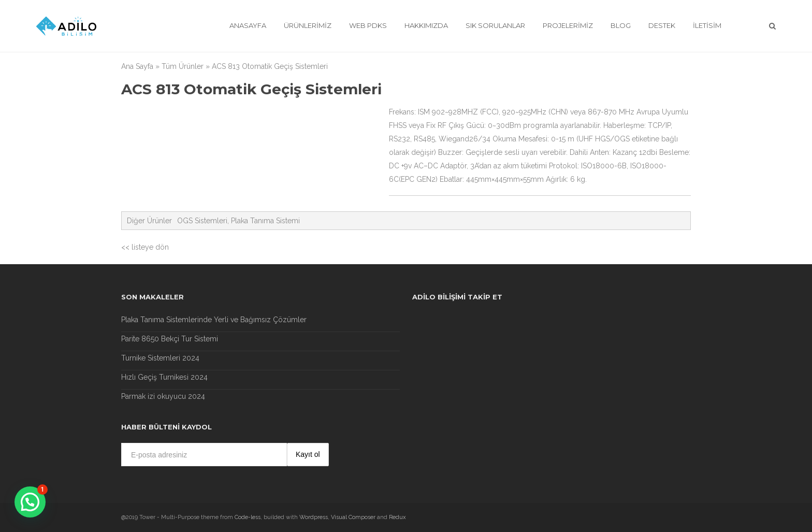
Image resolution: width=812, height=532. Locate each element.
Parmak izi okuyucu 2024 (163, 396)
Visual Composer (353, 517)
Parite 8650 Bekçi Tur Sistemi (170, 339)
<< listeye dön (145, 247)
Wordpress (314, 517)
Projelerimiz (568, 25)
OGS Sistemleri (202, 221)
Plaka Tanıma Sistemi (265, 221)
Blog (621, 25)
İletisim (707, 25)
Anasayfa (248, 25)
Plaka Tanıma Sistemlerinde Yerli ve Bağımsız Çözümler (214, 320)
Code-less (248, 517)
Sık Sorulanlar (495, 25)
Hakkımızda (426, 25)
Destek (662, 25)
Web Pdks (368, 25)
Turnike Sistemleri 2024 (160, 358)
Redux (397, 517)
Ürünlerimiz (308, 25)
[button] (30, 502)
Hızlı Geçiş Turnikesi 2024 (164, 377)
